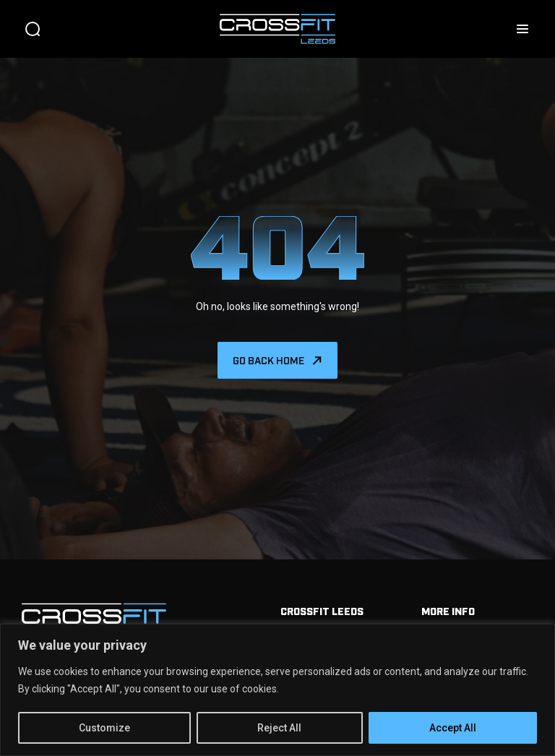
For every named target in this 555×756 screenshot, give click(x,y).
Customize (104, 728)
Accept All (453, 728)
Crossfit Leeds (322, 610)
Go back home (268, 360)
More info (448, 610)
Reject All (279, 728)
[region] (277, 690)
